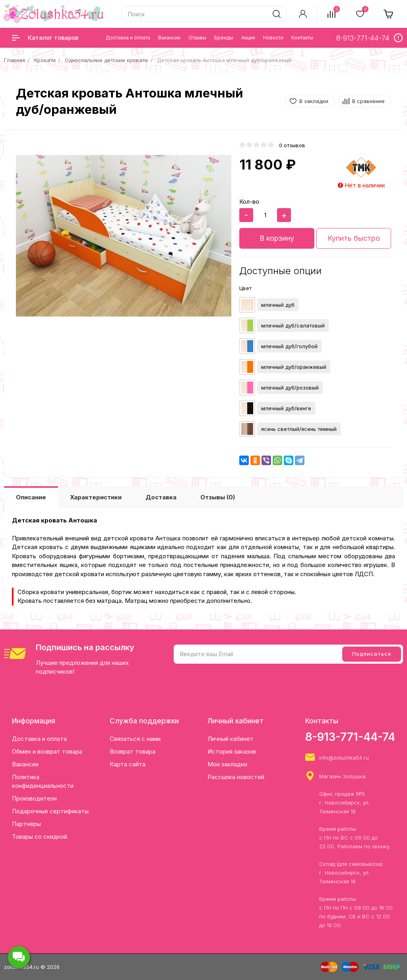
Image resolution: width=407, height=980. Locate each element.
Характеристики (96, 497)
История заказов (232, 751)
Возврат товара (133, 751)
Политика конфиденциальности (43, 781)
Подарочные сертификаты (50, 811)
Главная (15, 60)
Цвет (245, 288)
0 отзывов (292, 145)
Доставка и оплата (39, 739)
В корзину (277, 238)
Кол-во (249, 202)
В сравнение (368, 101)
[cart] (389, 14)
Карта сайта (128, 764)
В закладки (314, 101)
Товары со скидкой (40, 837)
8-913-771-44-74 (350, 737)
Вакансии (25, 764)
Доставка (161, 497)
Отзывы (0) (218, 497)
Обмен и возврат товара (47, 751)
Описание (31, 497)
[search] (277, 14)
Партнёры (26, 824)
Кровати (45, 60)
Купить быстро (354, 238)
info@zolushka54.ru (344, 758)
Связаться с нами (135, 739)
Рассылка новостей (236, 777)
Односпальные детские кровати (106, 60)
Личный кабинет (231, 739)
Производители (34, 798)
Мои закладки (227, 764)
